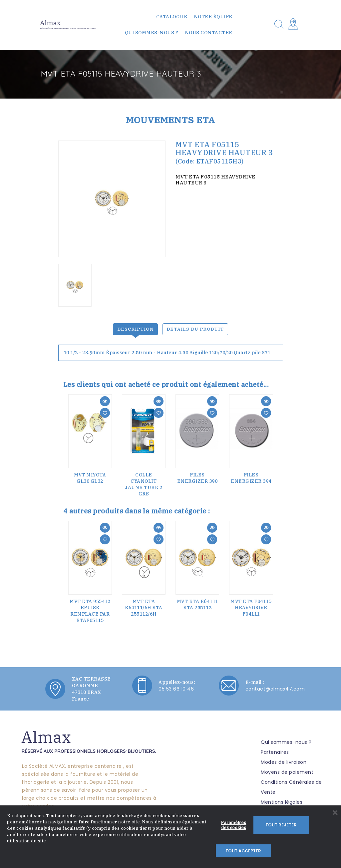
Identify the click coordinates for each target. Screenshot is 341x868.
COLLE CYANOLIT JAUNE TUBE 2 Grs (144, 482)
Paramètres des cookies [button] (233, 846)
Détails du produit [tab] (195, 326)
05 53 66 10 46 (176, 686)
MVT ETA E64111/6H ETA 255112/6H (144, 605)
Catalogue (172, 17)
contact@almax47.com (275, 686)
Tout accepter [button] (309, 846)
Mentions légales (282, 799)
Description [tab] (135, 326)
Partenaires (275, 749)
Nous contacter (209, 33)
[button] (294, 25)
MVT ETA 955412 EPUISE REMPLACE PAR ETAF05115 (90, 608)
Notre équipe (213, 17)
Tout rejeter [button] (271, 846)
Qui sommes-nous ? (152, 33)
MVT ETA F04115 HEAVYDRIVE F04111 (251, 605)
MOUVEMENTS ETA (170, 120)
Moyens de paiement (287, 769)
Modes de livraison (284, 759)
